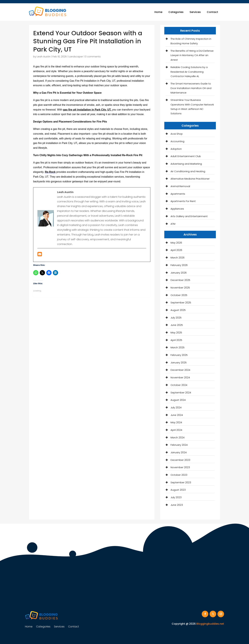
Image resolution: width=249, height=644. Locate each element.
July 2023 (176, 497)
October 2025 (179, 295)
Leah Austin (44, 56)
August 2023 (178, 490)
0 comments (93, 56)
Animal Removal (180, 186)
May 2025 (176, 332)
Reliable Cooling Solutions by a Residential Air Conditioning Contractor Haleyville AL (189, 72)
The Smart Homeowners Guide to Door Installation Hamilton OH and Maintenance (191, 88)
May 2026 (176, 243)
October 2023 (179, 475)
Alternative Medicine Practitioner (190, 179)
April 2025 (176, 340)
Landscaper (76, 56)
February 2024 (179, 445)
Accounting (177, 141)
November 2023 (180, 467)
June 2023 (177, 505)
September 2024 (181, 393)
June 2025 (177, 325)
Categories (176, 12)
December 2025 (180, 280)
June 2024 (177, 415)
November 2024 (180, 377)
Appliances (177, 209)
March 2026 (178, 258)
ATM (173, 224)
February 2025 (179, 355)
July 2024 (176, 407)
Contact (212, 12)
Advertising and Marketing (186, 164)
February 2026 (179, 265)
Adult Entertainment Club (186, 156)
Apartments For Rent (183, 201)
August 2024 (178, 400)
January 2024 (179, 452)
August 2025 (178, 310)
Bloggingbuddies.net (210, 624)
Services (195, 12)
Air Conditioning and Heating (188, 171)
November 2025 (180, 288)
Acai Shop (177, 134)
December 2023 (180, 460)
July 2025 (176, 318)
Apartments (178, 194)
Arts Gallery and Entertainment (189, 216)
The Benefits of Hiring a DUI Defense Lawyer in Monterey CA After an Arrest (192, 55)
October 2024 (179, 385)
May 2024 (176, 422)
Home (158, 12)
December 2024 (180, 370)
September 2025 (181, 302)
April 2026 (176, 250)
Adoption (176, 149)
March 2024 (178, 437)
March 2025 (178, 347)
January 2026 (179, 273)
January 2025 (179, 363)
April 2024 (176, 430)
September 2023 (181, 482)
